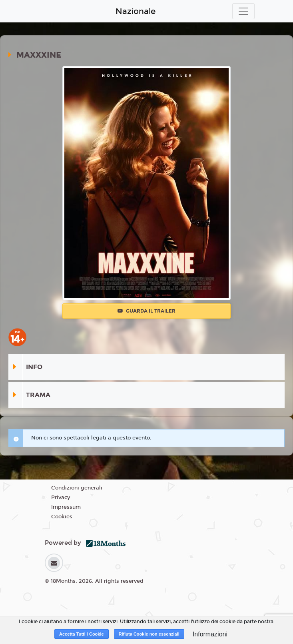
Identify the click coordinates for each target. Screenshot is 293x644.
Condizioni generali (77, 488)
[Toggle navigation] (243, 11)
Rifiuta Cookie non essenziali (149, 634)
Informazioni (210, 634)
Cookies (62, 517)
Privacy (61, 498)
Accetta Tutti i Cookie (82, 634)
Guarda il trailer (146, 311)
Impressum (66, 507)
